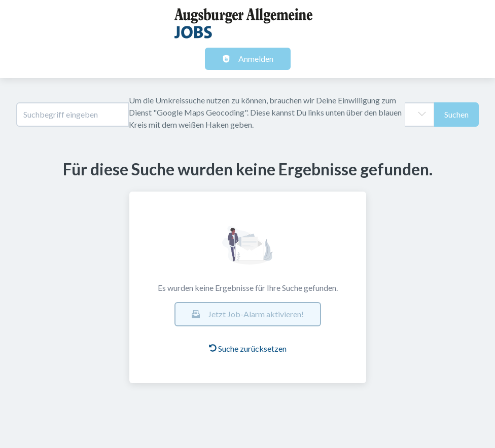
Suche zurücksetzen (248, 348)
